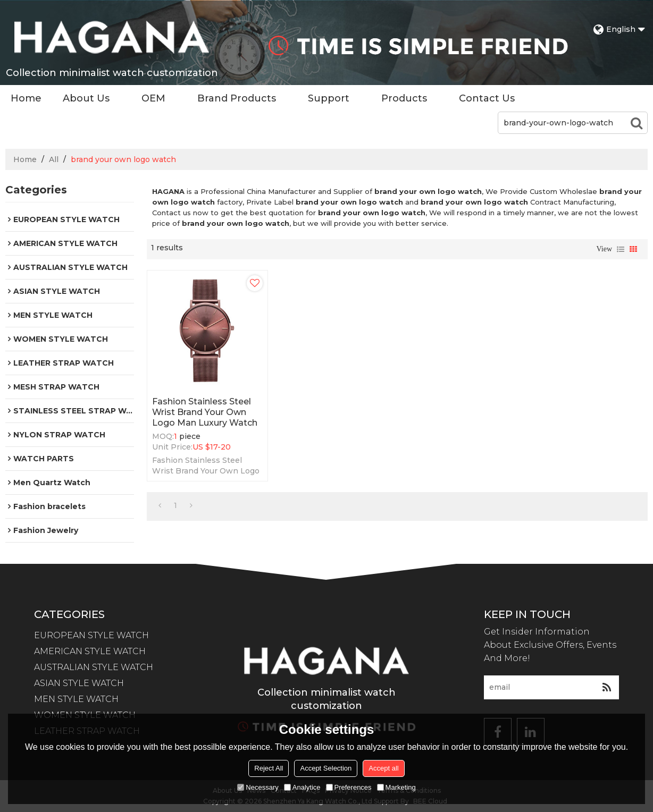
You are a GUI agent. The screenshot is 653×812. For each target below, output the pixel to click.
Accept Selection (326, 768)
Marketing (396, 787)
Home (26, 98)
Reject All (269, 768)
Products (404, 98)
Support (329, 98)
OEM (153, 98)
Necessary (258, 787)
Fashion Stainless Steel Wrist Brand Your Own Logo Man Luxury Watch (205, 412)
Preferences (349, 787)
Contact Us (487, 98)
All (54, 159)
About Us (86, 98)
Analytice (302, 787)
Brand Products (237, 98)
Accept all (383, 768)
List (621, 249)
